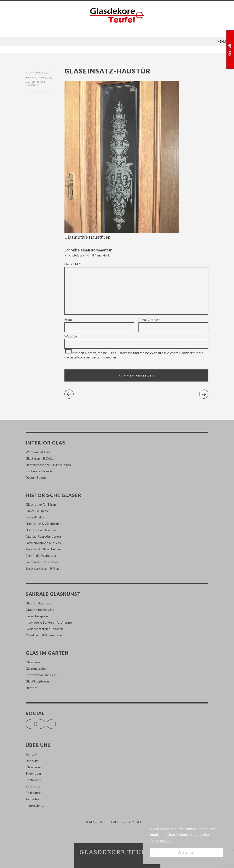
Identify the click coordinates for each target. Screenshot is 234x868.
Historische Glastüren (41, 530)
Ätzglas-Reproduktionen (43, 536)
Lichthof (32, 688)
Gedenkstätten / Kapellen (44, 629)
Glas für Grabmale (38, 603)
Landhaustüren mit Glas (43, 562)
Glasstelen (33, 662)
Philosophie (34, 793)
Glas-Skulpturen (37, 681)
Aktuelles (32, 799)
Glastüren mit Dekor (40, 458)
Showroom (33, 773)
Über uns (32, 761)
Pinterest (56, 722)
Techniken (33, 780)
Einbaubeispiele (37, 616)
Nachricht (73, 264)
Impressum (140, 822)
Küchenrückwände (39, 471)
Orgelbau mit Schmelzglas (44, 635)
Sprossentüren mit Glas (43, 568)
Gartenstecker (36, 668)
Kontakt (32, 754)
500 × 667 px (39, 78)
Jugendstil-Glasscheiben (43, 549)
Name (70, 320)
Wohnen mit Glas (38, 452)
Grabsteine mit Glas (40, 610)
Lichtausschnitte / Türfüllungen (48, 465)
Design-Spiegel (36, 477)
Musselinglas (35, 517)
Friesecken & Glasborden (44, 524)
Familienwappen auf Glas (43, 543)
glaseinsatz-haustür (36, 83)
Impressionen (35, 805)
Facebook (35, 722)
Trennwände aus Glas (41, 675)
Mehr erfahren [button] (162, 841)
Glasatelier (33, 767)
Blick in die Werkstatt (41, 556)
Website (71, 336)
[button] (221, 42)
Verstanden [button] (186, 852)
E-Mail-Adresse (151, 320)
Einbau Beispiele (37, 511)
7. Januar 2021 (37, 72)
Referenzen (34, 786)
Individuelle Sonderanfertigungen (50, 622)
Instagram (45, 722)
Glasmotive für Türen (41, 504)
